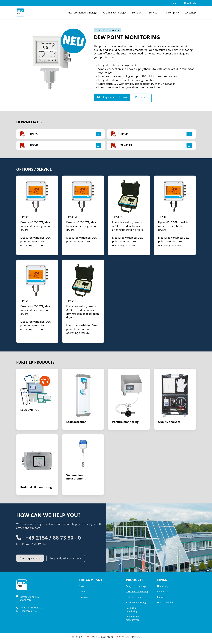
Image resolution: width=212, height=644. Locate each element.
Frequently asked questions (68, 558)
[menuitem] (78, 637)
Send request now (31, 558)
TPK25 (34, 134)
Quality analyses (169, 422)
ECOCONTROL (30, 410)
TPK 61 (34, 145)
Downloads (144, 97)
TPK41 (124, 134)
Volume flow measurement (76, 477)
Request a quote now (113, 97)
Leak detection (76, 422)
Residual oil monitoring (36, 487)
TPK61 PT (126, 145)
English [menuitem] (80, 637)
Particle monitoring (125, 422)
